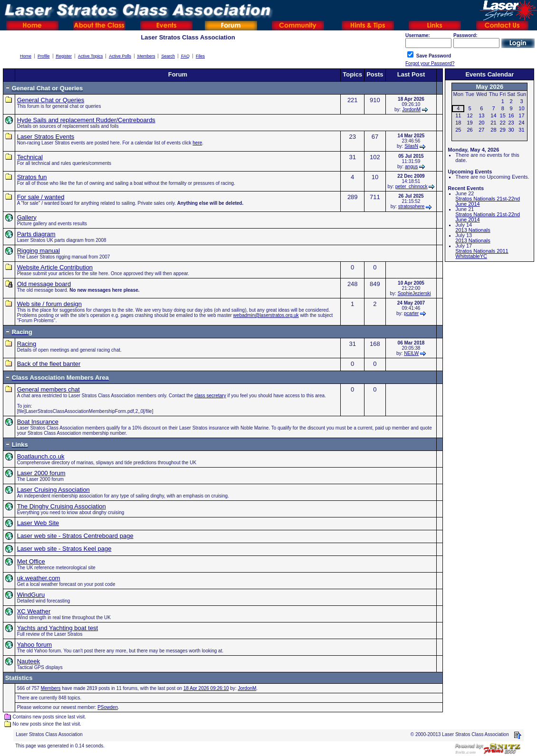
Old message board (44, 284)
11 (458, 115)
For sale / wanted (41, 197)
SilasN (411, 146)
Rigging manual (38, 251)
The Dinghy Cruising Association (62, 506)
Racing (27, 344)
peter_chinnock (412, 187)
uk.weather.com (39, 578)
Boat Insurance (38, 422)
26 (470, 130)
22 (503, 123)
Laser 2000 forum (41, 473)
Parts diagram (36, 234)
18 (458, 123)
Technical (30, 157)
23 (511, 123)
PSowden (108, 707)
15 (503, 115)
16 (511, 115)
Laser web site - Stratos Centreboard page (75, 536)
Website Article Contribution (55, 267)
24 (521, 123)
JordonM (411, 110)
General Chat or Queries (51, 100)
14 (493, 115)
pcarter (411, 313)
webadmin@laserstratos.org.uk (266, 315)
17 (521, 115)
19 (470, 123)
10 (521, 108)
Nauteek (29, 661)
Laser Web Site (38, 523)
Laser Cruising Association (53, 490)
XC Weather (34, 611)
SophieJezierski (414, 293)
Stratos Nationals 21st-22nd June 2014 (488, 201)
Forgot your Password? (430, 63)
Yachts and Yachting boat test (58, 628)
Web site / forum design (49, 304)
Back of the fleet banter (49, 364)
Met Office (31, 561)
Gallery (27, 217)
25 (458, 130)
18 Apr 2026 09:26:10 (206, 688)
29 (503, 130)
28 (493, 130)
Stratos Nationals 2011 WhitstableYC (482, 254)
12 (470, 115)
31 (521, 130)
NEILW (411, 353)
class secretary (210, 396)
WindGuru (31, 595)
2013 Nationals (473, 230)
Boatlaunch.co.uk (41, 456)
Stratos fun (32, 177)
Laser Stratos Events (46, 137)
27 (481, 130)
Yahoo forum (34, 645)
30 (511, 130)
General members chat (48, 389)
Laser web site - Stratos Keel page (64, 549)
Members (51, 688)
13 (481, 115)
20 (481, 123)
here (197, 143)
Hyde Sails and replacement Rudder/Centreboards (86, 120)
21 (493, 123)
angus (411, 167)
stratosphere (412, 206)
